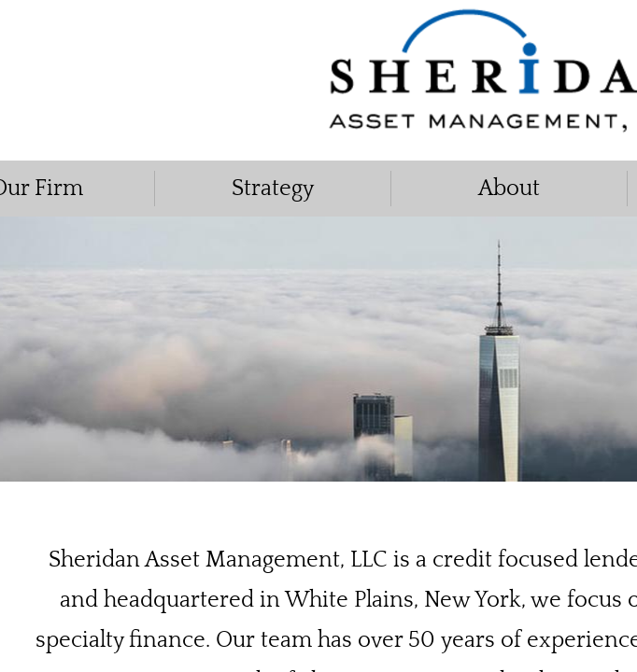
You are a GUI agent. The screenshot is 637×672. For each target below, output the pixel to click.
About (509, 189)
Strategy (273, 189)
